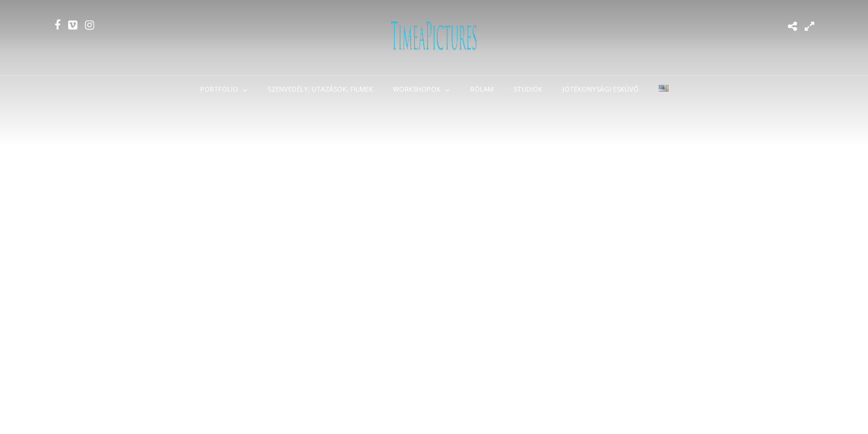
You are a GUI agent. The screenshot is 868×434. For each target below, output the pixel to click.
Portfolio (219, 89)
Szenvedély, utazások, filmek (320, 89)
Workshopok (417, 89)
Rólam (482, 89)
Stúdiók (528, 89)
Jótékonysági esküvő (601, 89)
